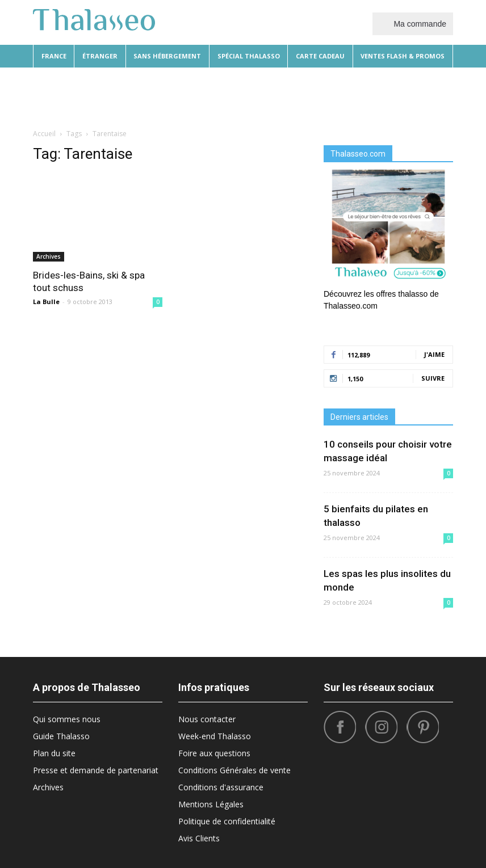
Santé (410, 96)
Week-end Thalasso (215, 736)
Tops (382, 96)
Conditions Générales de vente (234, 770)
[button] (439, 96)
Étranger (100, 56)
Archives (49, 256)
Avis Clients (199, 838)
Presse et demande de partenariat (96, 770)
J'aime (434, 354)
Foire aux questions (214, 753)
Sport (353, 96)
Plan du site (54, 753)
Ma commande (413, 23)
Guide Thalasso (61, 736)
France (54, 56)
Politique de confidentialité (227, 821)
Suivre (433, 378)
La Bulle (46, 302)
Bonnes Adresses (251, 96)
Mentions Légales (211, 804)
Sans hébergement (167, 56)
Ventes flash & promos (403, 56)
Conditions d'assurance (221, 787)
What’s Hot (312, 96)
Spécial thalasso (249, 56)
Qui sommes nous (67, 719)
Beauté (141, 96)
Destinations (187, 96)
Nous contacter (207, 719)
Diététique (100, 96)
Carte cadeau (320, 56)
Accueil (44, 134)
